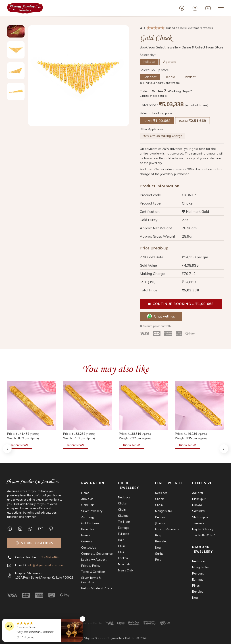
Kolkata (149, 62)
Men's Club (125, 570)
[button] (224, 449)
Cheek (159, 499)
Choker (123, 503)
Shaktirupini (200, 517)
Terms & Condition (93, 572)
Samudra (198, 511)
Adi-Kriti (198, 493)
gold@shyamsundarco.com (45, 565)
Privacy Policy (91, 566)
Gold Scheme (90, 523)
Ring (158, 535)
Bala (121, 540)
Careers (87, 541)
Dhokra (197, 505)
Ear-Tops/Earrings (167, 529)
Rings (196, 585)
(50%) (192, 121)
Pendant (161, 517)
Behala (170, 77)
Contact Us (89, 548)
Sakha (159, 554)
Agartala (170, 62)
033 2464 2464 (48, 557)
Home (85, 493)
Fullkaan (124, 534)
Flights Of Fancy (203, 529)
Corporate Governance (97, 554)
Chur (121, 552)
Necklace (124, 497)
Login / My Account (94, 560)
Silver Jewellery (92, 511)
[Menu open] (221, 8)
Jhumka (160, 523)
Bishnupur (199, 499)
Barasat (190, 77)
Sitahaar (124, 516)
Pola (158, 560)
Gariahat (150, 77)
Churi (122, 546)
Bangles (198, 592)
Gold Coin (88, 505)
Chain (122, 510)
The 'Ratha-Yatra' (204, 535)
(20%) (157, 121)
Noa (158, 548)
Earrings (124, 528)
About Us (87, 499)
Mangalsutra (164, 511)
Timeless (198, 523)
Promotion (88, 529)
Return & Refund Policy (97, 588)
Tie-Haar (124, 522)
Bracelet (161, 541)
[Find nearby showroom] (34, 543)
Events (86, 535)
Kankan (123, 558)
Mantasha (125, 564)
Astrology (88, 517)
